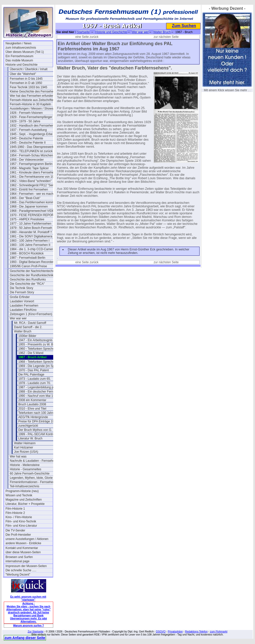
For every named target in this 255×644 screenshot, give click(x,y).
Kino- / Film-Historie (19, 517)
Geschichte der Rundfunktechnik (31, 275)
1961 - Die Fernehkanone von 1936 (33, 177)
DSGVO (161, 631)
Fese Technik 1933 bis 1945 (28, 87)
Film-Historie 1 (15, 509)
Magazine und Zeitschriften (24, 500)
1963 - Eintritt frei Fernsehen (29, 190)
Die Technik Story (21, 288)
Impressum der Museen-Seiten (26, 566)
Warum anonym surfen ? (28, 625)
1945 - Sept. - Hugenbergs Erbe (31, 134)
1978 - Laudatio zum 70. (35, 383)
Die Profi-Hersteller (18, 535)
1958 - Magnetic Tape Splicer (29, 168)
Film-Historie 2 (15, 513)
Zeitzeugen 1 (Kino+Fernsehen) (31, 314)
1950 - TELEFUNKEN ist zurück (31, 151)
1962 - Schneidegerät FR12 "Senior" (33, 185)
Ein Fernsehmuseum (19, 56)
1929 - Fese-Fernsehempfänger (31, 117)
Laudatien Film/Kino (23, 310)
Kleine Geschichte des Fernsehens (33, 91)
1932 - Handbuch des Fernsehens (33, 126)
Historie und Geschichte (21, 65)
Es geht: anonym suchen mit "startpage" (28, 598)
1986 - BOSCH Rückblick (27, 253)
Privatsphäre (175, 631)
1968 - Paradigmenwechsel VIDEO (33, 211)
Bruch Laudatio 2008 (32, 404)
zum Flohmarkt (218, 631)
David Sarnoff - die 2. (28, 327)
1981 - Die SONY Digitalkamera (31, 236)
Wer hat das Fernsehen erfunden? (33, 96)
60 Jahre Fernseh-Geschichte (30, 474)
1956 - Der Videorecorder (27, 160)
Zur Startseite (36, 631)
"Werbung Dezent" (18, 575)
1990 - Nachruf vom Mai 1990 (38, 396)
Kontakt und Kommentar (22, 548)
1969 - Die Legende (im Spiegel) (40, 366)
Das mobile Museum (19, 60)
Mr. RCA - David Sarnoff (30, 323)
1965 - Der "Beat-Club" (25, 198)
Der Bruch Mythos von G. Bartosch (42, 430)
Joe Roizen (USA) (26, 452)
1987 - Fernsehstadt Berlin (27, 258)
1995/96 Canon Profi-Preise (28, 266)
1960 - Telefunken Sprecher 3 (38, 349)
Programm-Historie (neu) (22, 491)
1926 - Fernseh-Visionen (26, 113)
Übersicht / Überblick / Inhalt (29, 69)
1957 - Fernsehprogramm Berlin (31, 164)
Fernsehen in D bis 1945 (26, 79)
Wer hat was (18, 456)
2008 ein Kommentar (32, 400)
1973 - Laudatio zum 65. (35, 379)
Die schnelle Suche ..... (21, 570)
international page (17, 561)
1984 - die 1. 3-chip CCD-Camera (32, 249)
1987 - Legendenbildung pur (37, 387)
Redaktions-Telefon (196, 631)
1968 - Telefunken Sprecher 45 (39, 362)
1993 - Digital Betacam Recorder (32, 262)
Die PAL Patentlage (31, 375)
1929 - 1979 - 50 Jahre (25, 121)
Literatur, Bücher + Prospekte (25, 504)
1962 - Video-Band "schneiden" (31, 181)
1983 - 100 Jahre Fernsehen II (30, 245)
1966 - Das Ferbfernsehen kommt (32, 202)
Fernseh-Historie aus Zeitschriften (32, 100)
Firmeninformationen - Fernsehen (32, 482)
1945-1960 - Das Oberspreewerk (32, 147)
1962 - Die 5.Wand (31, 353)
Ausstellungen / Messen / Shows (31, 109)
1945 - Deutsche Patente (26, 138)
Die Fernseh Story (22, 292)
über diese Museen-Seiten (23, 552)
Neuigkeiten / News (18, 43)
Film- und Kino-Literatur (21, 526)
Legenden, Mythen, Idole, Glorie (31, 478)
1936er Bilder (27, 336)
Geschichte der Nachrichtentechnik (33, 271)
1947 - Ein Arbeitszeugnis (35, 340)
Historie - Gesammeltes (25, 469)
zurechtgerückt (28, 426)
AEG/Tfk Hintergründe (33, 417)
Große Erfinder (20, 297)
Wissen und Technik (19, 495)
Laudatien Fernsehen (24, 306)
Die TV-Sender (15, 530)
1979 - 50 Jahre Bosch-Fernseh (31, 228)
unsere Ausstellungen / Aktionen (27, 539)
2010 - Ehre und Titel (32, 409)
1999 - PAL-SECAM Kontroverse (40, 434)
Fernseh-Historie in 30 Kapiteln (30, 104)
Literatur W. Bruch (30, 438)
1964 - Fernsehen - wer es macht (32, 194)
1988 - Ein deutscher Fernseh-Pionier (42, 392)
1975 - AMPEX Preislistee (27, 219)
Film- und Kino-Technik (21, 521)
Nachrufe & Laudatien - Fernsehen (33, 461)
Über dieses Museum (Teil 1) (25, 52)
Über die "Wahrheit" (23, 74)
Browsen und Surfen (19, 557)
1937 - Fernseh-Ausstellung (28, 130)
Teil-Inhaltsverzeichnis (24, 486)
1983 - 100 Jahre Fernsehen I (30, 241)
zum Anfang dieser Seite (25, 638)
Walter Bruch (23, 331)
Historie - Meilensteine (25, 465)
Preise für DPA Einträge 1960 (38, 421)
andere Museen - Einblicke (23, 543)
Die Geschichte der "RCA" (27, 284)
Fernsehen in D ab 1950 (26, 83)
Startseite (83, 32)
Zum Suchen (184, 26)
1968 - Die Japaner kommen (29, 207)
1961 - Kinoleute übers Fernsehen (33, 172)
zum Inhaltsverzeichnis (21, 48)
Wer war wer (18, 318)
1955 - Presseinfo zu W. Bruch (39, 344)
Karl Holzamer (24, 447)
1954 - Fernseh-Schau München (31, 155)
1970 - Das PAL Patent (34, 370)
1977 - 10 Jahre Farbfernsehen (30, 224)
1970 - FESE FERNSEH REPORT (33, 215)
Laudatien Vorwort (22, 301)
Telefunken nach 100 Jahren (37, 413)
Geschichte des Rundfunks (28, 280)
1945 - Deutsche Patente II (28, 143)
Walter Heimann (25, 443)
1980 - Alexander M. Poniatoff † (31, 232)
